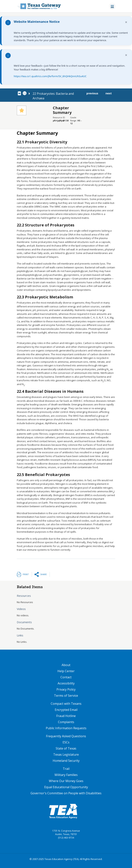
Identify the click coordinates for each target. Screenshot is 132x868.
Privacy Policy (66, 689)
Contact (66, 677)
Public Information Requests (66, 728)
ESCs (66, 742)
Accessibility (66, 683)
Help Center (66, 671)
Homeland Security (66, 761)
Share (43, 574)
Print (26, 574)
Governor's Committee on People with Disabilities (66, 793)
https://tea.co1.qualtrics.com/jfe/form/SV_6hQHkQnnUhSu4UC (50, 76)
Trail (66, 769)
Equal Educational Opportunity (66, 787)
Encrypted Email (66, 710)
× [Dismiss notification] (126, 22)
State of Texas (66, 748)
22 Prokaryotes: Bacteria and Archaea (53, 96)
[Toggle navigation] (112, 6)
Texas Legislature (66, 754)
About (66, 665)
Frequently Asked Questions (66, 736)
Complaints (66, 722)
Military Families (66, 775)
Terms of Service (66, 696)
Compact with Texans (66, 704)
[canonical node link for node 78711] (20, 93)
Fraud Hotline (66, 716)
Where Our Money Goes (66, 781)
